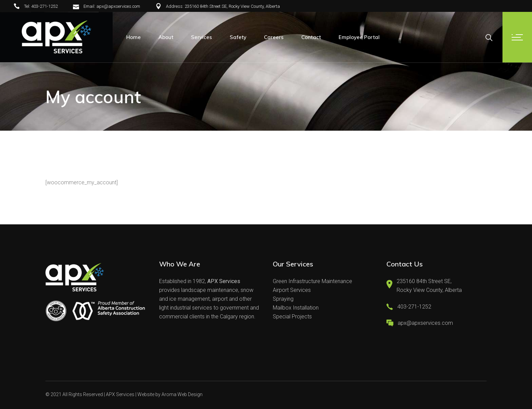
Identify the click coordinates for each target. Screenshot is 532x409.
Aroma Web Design (182, 394)
